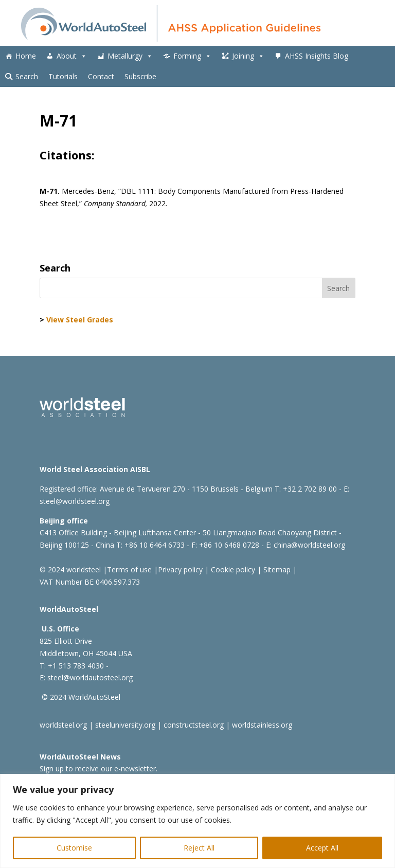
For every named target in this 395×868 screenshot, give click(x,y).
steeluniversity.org (125, 725)
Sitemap (276, 569)
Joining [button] (248, 56)
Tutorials (63, 76)
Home (26, 56)
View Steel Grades (80, 320)
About (72, 56)
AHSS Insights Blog (317, 56)
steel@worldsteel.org (75, 501)
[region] (197, 821)
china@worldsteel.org (309, 545)
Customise (74, 848)
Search (27, 76)
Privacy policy (180, 569)
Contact (101, 76)
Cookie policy (232, 569)
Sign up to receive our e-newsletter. (98, 768)
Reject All (199, 848)
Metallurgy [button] (130, 56)
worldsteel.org (63, 725)
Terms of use (129, 569)
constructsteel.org (194, 725)
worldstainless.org (262, 725)
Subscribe (140, 76)
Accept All (322, 848)
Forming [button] (192, 56)
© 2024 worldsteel (70, 569)
